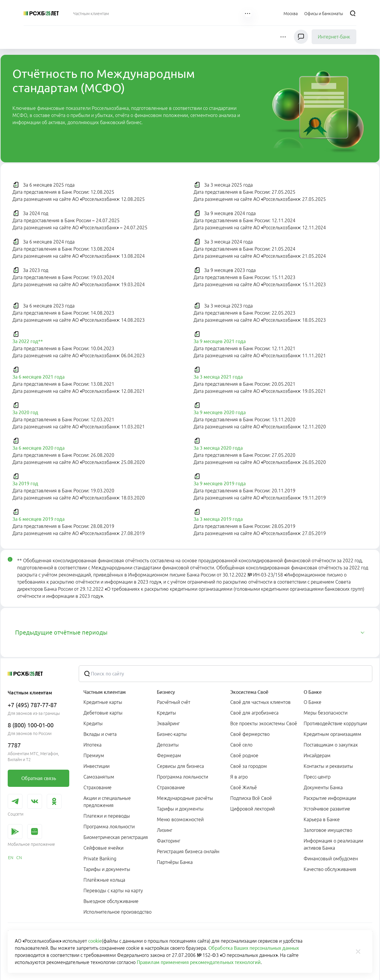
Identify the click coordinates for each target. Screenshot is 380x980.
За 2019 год (25, 483)
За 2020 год (25, 412)
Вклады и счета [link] (100, 734)
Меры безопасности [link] (326, 713)
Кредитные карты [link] (103, 702)
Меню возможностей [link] (180, 819)
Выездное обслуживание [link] (111, 901)
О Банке (313, 692)
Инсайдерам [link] (317, 755)
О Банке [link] (313, 702)
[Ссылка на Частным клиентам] (91, 13)
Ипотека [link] (92, 745)
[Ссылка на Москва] (291, 13)
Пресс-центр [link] (317, 777)
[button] (284, 37)
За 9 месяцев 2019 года (220, 483)
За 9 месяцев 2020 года (220, 412)
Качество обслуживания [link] (330, 869)
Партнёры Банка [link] (175, 862)
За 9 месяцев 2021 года (220, 341)
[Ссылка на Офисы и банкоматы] (324, 13)
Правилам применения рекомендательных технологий (199, 962)
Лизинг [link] (165, 830)
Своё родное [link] (244, 755)
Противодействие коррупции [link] (335, 723)
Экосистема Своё (249, 692)
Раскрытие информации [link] (330, 798)
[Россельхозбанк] (41, 13)
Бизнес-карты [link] (172, 734)
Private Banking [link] (100, 859)
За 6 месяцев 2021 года (38, 377)
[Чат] (301, 37)
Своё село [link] (241, 745)
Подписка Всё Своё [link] (251, 798)
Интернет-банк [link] (334, 37)
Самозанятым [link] (99, 777)
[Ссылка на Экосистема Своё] (196, 13)
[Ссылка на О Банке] (230, 13)
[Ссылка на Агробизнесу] (157, 13)
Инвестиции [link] (96, 766)
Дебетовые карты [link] (103, 713)
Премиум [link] (94, 755)
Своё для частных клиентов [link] (260, 702)
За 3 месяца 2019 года (218, 519)
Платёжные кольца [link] (104, 880)
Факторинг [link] (169, 841)
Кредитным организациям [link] (332, 734)
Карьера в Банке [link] (322, 819)
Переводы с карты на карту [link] (113, 891)
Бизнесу (166, 692)
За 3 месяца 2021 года (218, 377)
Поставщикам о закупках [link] (331, 745)
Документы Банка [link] (323, 787)
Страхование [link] (98, 787)
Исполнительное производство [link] (117, 912)
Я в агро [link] (239, 777)
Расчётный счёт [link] (174, 702)
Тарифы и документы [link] (107, 869)
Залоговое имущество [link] (328, 830)
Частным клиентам (105, 692)
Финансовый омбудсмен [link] (331, 859)
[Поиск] (353, 13)
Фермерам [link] (169, 755)
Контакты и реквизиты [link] (328, 766)
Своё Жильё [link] (244, 787)
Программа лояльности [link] (109, 827)
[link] (38, 778)
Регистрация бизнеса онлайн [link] (188, 851)
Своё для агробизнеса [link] (254, 713)
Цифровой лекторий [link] (252, 809)
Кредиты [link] (93, 723)
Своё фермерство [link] (250, 734)
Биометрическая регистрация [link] (116, 837)
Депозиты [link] (168, 745)
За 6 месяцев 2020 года (38, 448)
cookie (95, 941)
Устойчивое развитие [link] (327, 809)
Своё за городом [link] (249, 766)
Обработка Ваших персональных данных (254, 948)
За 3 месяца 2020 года (218, 448)
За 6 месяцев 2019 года (38, 519)
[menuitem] (91, 13)
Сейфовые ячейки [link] (103, 848)
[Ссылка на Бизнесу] (127, 13)
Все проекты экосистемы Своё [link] (264, 723)
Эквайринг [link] (168, 723)
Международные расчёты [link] (185, 798)
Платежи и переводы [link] (107, 816)
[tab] (190, 632)
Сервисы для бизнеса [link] (180, 766)
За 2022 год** (28, 341)
